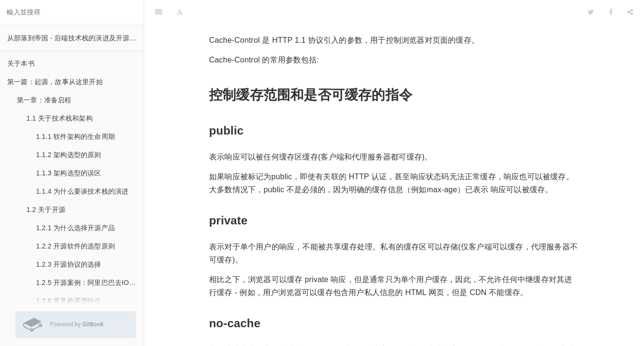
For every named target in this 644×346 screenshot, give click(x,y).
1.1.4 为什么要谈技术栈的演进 (82, 191)
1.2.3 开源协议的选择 (69, 264)
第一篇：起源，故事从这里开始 (55, 82)
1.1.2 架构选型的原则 (69, 155)
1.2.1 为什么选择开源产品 (75, 228)
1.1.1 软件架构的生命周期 (75, 136)
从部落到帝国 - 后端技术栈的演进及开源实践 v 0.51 (75, 38)
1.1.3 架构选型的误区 (69, 173)
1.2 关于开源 (46, 210)
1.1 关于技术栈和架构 (60, 118)
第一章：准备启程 (44, 100)
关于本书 (21, 63)
